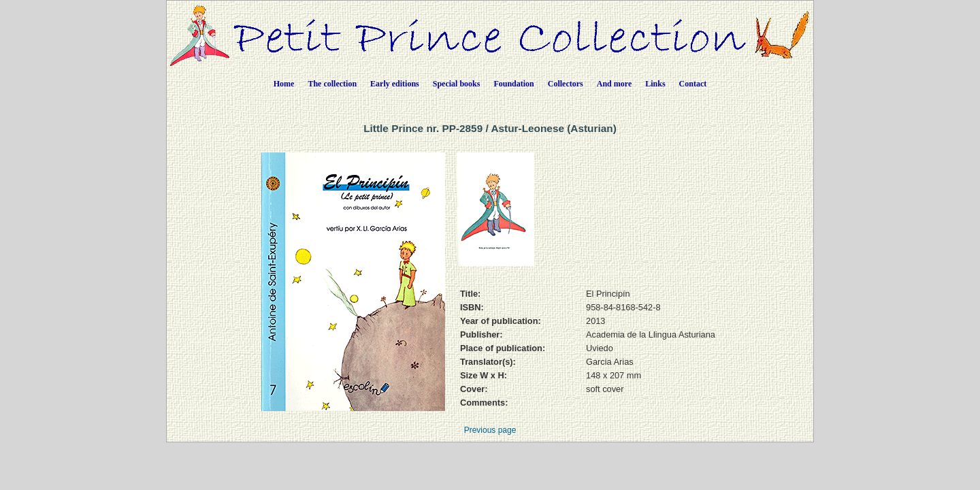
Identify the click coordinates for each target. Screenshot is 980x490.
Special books (457, 84)
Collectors (566, 84)
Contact (693, 84)
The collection (332, 84)
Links (655, 84)
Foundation (513, 84)
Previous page (490, 430)
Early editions (395, 84)
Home (284, 84)
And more (614, 84)
